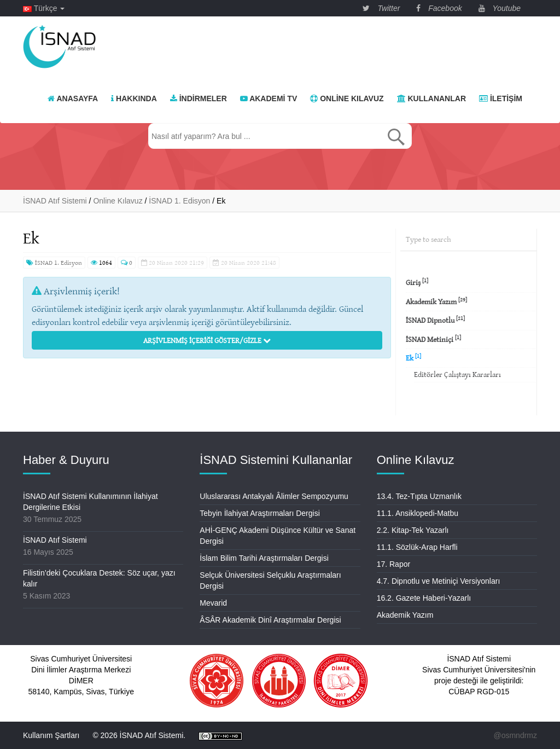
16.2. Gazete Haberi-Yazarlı (424, 598)
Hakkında (134, 98)
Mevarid (213, 603)
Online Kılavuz (347, 98)
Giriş (417, 282)
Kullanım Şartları (51, 735)
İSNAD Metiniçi (433, 339)
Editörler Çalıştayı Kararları (457, 374)
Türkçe (44, 8)
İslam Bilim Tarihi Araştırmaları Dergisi (264, 558)
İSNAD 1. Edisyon (54, 262)
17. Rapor (393, 564)
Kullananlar (431, 98)
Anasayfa (73, 98)
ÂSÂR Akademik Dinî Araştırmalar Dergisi (270, 620)
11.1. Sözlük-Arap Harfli (417, 547)
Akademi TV (269, 98)
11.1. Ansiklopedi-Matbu (418, 513)
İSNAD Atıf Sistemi (55, 540)
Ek (413, 358)
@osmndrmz (515, 735)
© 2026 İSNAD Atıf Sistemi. (139, 735)
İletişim (501, 98)
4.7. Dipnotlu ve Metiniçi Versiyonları (439, 581)
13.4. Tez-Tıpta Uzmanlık (419, 496)
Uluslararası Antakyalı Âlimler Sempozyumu (274, 496)
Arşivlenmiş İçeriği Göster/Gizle (207, 340)
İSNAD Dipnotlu (435, 320)
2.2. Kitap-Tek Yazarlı (413, 530)
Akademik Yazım (436, 301)
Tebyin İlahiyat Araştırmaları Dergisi (259, 513)
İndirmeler (199, 98)
